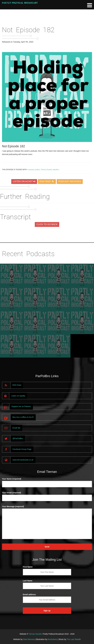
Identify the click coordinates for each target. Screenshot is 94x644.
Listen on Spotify (18, 396)
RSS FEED (47, 181)
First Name (28, 567)
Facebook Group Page (22, 449)
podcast (31, 170)
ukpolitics (56, 170)
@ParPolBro (18, 438)
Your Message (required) (13, 506)
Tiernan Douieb (46, 170)
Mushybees (53, 639)
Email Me (16, 428)
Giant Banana (29, 639)
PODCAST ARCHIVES (70, 181)
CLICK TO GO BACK (47, 224)
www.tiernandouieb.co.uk (23, 460)
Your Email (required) (11, 493)
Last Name (28, 581)
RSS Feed (17, 385)
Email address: (30, 594)
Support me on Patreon (21, 406)
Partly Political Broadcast (20, 3)
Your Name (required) (12, 479)
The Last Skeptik (74, 639)
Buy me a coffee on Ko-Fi (23, 417)
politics (37, 170)
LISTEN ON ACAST (24, 181)
